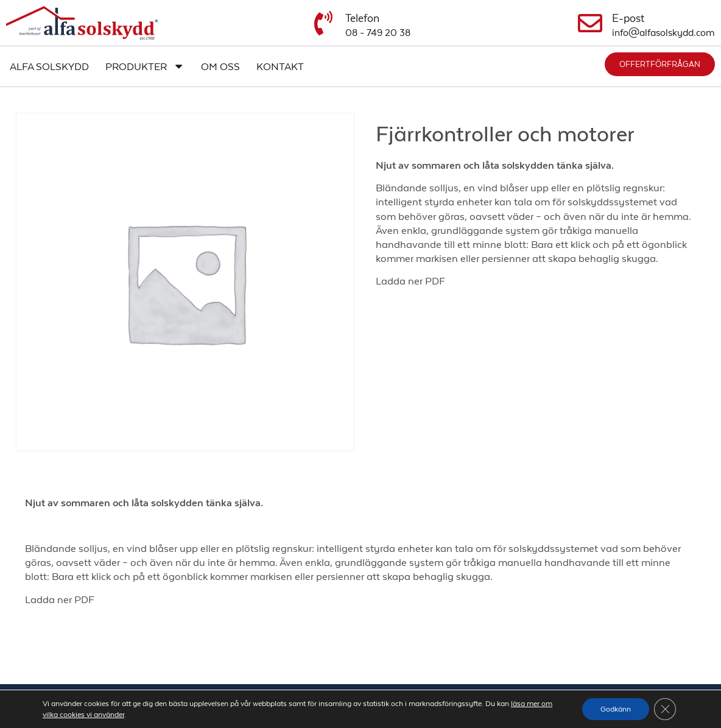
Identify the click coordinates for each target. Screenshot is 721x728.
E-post (628, 18)
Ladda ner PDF (410, 281)
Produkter (145, 66)
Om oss (220, 66)
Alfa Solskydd (49, 66)
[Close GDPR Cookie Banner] (665, 709)
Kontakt (280, 66)
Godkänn (616, 709)
